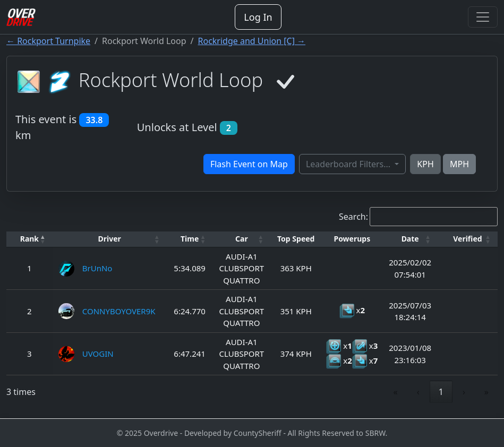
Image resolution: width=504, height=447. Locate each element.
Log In (258, 17)
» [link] (486, 392)
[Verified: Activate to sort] (468, 239)
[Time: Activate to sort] (190, 239)
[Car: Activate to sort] (242, 239)
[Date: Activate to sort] (410, 239)
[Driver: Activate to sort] (110, 239)
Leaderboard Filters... (349, 164)
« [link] (396, 392)
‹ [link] (418, 392)
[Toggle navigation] (483, 17)
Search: (353, 217)
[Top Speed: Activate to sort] (296, 239)
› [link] (464, 392)
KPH (425, 164)
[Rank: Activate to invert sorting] (29, 239)
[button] (29, 239)
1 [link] (441, 392)
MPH (459, 164)
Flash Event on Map (249, 164)
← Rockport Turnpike (48, 41)
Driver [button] (110, 239)
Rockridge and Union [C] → (252, 41)
